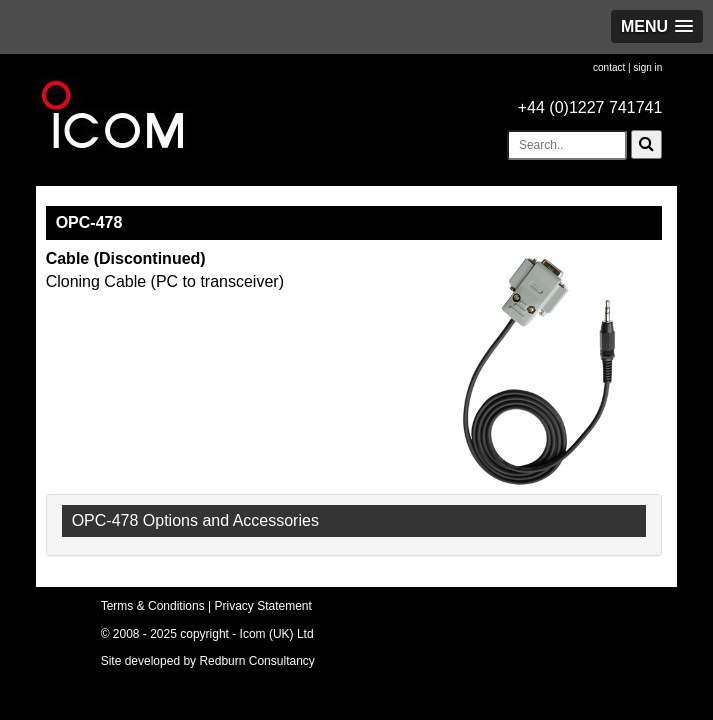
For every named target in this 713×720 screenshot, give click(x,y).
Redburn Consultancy (256, 661)
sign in (647, 67)
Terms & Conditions (153, 606)
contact (609, 67)
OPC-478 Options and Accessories (195, 520)
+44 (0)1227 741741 (590, 107)
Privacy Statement (263, 606)
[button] (657, 26)
